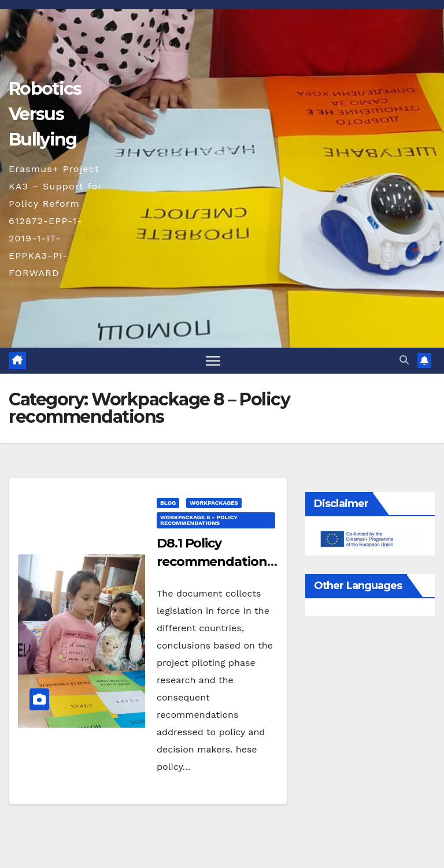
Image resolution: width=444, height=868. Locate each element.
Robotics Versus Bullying (45, 114)
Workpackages (214, 503)
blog (168, 503)
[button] (404, 360)
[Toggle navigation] (213, 361)
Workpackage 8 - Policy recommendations (199, 520)
